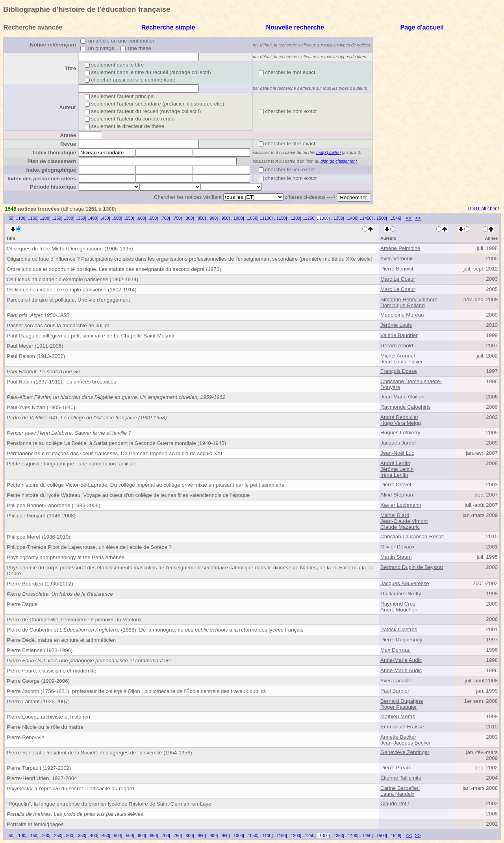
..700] (165, 218)
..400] (93, 218)
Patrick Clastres (399, 629)
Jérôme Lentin (397, 469)
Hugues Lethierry (400, 433)
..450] (105, 218)
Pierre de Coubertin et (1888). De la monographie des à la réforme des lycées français (155, 630)
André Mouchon (399, 610)
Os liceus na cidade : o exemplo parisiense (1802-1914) (72, 290)
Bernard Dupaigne (402, 701)
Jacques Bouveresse (405, 583)
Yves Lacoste (396, 681)
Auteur (68, 107)
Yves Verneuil (396, 258)
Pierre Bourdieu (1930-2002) (40, 584)
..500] (117, 218)
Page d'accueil (422, 27)
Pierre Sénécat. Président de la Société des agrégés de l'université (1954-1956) (99, 753)
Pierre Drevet (396, 484)
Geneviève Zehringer (405, 752)
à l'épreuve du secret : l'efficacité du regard (70, 788)
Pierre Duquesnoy (401, 640)
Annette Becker (398, 737)
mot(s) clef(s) (328, 152)
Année (68, 135)
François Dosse (399, 371)
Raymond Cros (398, 604)
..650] (153, 218)
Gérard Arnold (397, 346)
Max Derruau (396, 650)
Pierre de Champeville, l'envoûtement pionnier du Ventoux (74, 620)
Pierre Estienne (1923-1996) (40, 650)
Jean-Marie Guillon (402, 397)
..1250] (309, 218)
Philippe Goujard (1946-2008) (41, 516)
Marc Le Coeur (398, 279)
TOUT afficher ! (483, 209)
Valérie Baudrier (399, 335)
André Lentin (395, 463)
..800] (189, 218)
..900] (212, 218)
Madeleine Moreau (402, 315)
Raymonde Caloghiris (405, 407)
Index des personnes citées (42, 179)
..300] (69, 218)
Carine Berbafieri (400, 788)
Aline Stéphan (397, 495)
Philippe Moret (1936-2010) (39, 537)
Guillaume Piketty (401, 594)
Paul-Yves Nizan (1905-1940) (41, 407)
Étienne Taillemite (401, 778)
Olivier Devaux (397, 547)
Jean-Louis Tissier (401, 362)
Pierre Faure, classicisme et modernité (51, 671)
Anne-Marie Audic (401, 660)
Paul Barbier (395, 691)
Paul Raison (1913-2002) (36, 356)
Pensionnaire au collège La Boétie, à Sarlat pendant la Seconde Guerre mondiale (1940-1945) (116, 443)
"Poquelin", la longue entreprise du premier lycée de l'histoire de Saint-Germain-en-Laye (109, 804)
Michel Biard (395, 515)
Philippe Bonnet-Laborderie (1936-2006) (54, 505)
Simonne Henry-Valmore (409, 299)
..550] (129, 218)
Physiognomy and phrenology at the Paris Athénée (66, 557)
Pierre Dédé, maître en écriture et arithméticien (61, 640)
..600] (141, 218)
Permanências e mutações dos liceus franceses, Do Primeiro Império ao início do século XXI (114, 453)
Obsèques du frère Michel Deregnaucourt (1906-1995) (70, 249)
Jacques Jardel (398, 443)
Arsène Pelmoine (400, 248)
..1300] (323, 218)
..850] (201, 218)
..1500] (381, 218)
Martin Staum (396, 557)
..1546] (395, 218)
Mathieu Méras (398, 716)
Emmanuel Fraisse (402, 727)
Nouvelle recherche (295, 27)
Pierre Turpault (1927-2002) (39, 768)
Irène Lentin (394, 475)
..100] (21, 218)
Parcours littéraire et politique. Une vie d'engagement (68, 300)
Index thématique (54, 153)
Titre (70, 68)
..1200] (295, 218)
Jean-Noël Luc (397, 453)
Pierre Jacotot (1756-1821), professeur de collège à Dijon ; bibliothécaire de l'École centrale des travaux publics (136, 691)
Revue (68, 144)
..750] (177, 218)
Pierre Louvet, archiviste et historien (48, 717)
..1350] (338, 218)
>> (418, 218)
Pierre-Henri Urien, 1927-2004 (42, 778)
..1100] (266, 218)
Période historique (53, 187)
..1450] (366, 218)
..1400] (352, 218)
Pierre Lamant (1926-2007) (38, 701)
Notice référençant (53, 45)
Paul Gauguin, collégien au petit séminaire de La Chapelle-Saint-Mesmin (91, 336)
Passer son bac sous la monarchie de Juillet (58, 325)
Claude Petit (395, 803)
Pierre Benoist (397, 269)
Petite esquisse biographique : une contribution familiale (72, 464)
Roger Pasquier (399, 707)
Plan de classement (52, 161)
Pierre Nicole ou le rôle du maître (45, 727)
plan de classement (339, 161)
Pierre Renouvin (26, 737)
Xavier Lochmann (401, 505)
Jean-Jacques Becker (406, 743)
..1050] (252, 218)
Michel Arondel (397, 356)
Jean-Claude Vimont (404, 521)
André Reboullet (399, 417)
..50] (10, 218)
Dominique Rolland (403, 305)
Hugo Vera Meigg (401, 423)
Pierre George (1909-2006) (38, 681)
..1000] (238, 218)
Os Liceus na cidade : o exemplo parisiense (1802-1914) (72, 279)
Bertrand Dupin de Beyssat (412, 567)
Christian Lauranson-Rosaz (412, 536)
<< (409, 218)
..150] (33, 218)
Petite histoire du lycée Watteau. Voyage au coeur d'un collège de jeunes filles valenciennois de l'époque (128, 495)
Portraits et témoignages (35, 824)
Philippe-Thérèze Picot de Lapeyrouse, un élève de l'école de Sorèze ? (89, 547)
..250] (57, 218)
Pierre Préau (395, 768)
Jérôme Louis (396, 325)
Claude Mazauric (400, 527)
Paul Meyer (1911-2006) (35, 346)
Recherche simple (168, 27)
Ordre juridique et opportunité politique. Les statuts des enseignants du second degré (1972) (114, 269)
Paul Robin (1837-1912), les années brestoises (61, 382)
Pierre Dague (22, 604)
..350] (81, 218)
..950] (225, 218)
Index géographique (51, 170)
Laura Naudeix (397, 794)
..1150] (281, 218)
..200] (45, 218)
